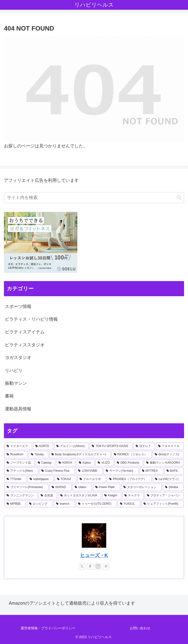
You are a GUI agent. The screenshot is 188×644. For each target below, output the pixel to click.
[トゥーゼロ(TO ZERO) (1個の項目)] (96, 504)
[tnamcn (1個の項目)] (64, 504)
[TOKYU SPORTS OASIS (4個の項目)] (111, 446)
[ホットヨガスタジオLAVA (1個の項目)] (80, 496)
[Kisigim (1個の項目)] (112, 496)
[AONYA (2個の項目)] (66, 463)
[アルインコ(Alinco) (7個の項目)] (71, 446)
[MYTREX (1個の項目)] (152, 471)
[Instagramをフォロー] (98, 566)
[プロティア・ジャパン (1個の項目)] (164, 496)
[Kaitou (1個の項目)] (86, 463)
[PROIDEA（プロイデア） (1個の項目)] (129, 479)
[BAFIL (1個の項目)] (174, 471)
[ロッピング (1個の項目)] (40, 504)
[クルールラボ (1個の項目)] (92, 479)
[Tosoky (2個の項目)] (38, 455)
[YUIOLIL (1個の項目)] (129, 504)
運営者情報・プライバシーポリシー (48, 628)
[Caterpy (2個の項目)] (45, 463)
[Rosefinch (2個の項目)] (16, 455)
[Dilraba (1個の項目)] (173, 487)
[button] (179, 198)
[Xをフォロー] (82, 566)
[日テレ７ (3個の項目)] (144, 446)
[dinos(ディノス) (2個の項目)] (168, 455)
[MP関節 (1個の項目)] (15, 504)
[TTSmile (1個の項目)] (15, 479)
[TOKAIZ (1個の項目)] (66, 479)
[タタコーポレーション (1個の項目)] (142, 487)
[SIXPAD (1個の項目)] (60, 487)
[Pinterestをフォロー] (106, 566)
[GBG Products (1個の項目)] (129, 463)
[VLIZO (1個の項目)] (104, 463)
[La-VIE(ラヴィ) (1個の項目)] (168, 479)
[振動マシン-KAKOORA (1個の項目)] (164, 463)
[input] (94, 198)
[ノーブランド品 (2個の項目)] (19, 463)
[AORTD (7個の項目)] (43, 446)
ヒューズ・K (94, 555)
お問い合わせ (140, 628)
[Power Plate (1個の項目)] (107, 487)
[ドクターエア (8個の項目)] (18, 446)
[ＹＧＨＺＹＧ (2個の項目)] (170, 446)
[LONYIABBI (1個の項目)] (89, 471)
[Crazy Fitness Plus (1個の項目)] (57, 471)
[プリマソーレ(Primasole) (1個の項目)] (26, 487)
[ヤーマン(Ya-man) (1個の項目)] (121, 471)
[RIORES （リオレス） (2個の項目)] (132, 455)
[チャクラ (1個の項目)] (133, 496)
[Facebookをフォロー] (90, 566)
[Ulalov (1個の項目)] (82, 487)
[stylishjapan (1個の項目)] (41, 479)
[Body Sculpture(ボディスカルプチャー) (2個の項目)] (80, 455)
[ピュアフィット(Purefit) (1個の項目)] (162, 504)
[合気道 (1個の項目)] (48, 496)
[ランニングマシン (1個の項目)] (21, 496)
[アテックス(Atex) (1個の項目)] (21, 471)
